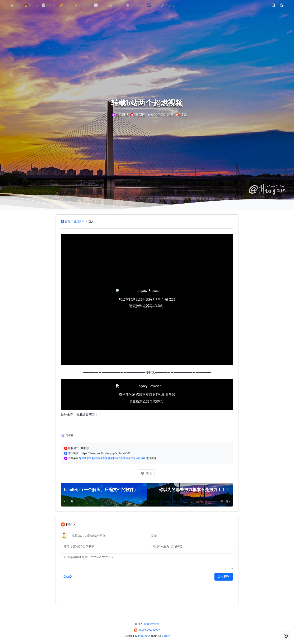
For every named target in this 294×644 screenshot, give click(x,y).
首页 (67, 221)
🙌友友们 (120, 5)
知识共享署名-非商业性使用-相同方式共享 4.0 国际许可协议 (113, 458)
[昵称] (191, 536)
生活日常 (79, 221)
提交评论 (224, 577)
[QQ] (107, 536)
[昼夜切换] (277, 5)
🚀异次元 (172, 5)
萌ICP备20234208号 (150, 630)
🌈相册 (69, 5)
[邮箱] (103, 546)
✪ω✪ (68, 577)
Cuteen (166, 636)
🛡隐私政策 (139, 5)
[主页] (191, 546)
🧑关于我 (36, 5)
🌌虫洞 (157, 5)
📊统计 (104, 5)
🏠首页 (20, 5)
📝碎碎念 (53, 5)
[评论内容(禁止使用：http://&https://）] (147, 561)
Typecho (143, 636)
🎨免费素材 (87, 5)
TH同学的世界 (152, 624)
